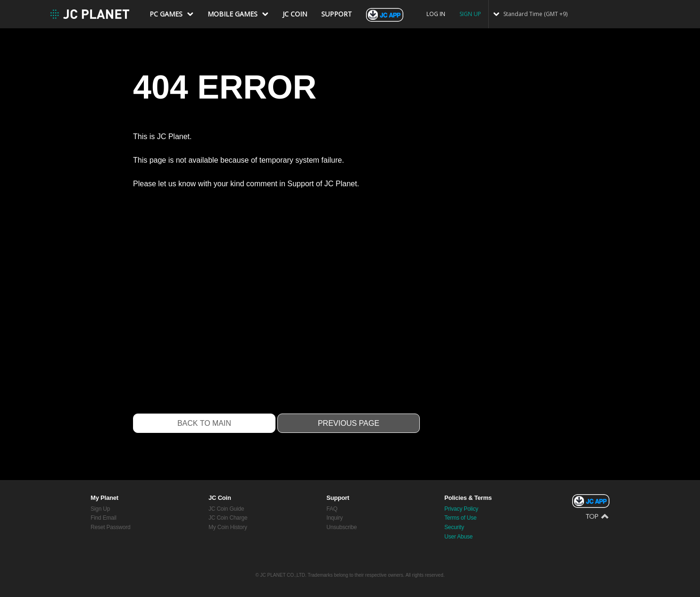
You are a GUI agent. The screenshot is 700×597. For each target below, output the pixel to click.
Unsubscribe (342, 527)
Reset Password (111, 527)
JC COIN (295, 14)
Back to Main (204, 423)
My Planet (104, 498)
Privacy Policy (461, 509)
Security (454, 527)
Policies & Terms (468, 498)
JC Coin (220, 498)
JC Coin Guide (226, 509)
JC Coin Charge (228, 518)
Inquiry (335, 518)
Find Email (104, 518)
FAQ (332, 509)
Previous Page (349, 423)
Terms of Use (460, 518)
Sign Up (100, 509)
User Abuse (458, 537)
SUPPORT (337, 14)
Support (338, 498)
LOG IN (436, 14)
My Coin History (228, 527)
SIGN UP (470, 14)
